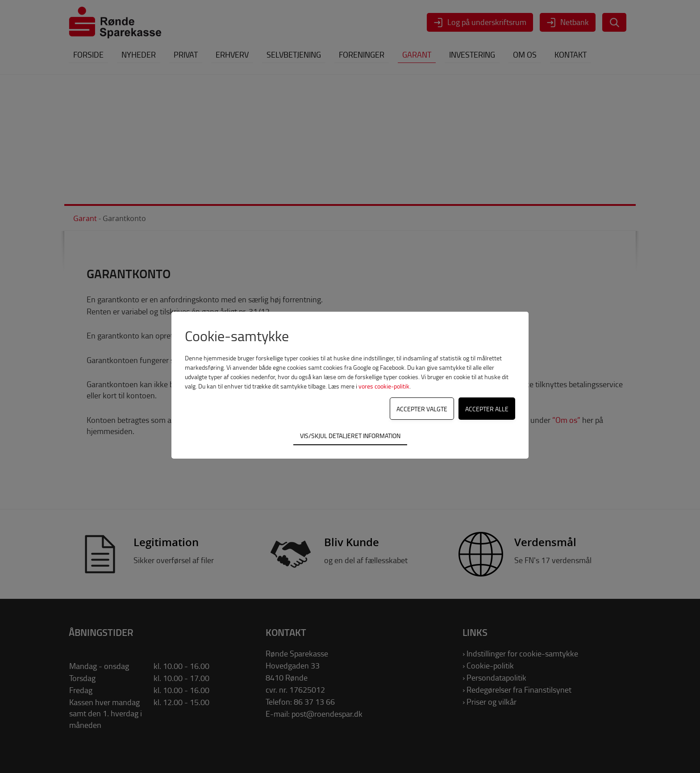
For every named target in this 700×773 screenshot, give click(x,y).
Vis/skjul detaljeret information (350, 435)
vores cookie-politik (384, 386)
